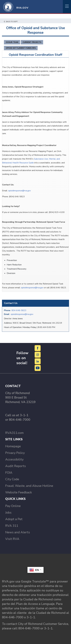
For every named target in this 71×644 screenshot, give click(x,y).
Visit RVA (12, 539)
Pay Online (13, 506)
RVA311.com (14, 433)
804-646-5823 (19, 310)
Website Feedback (19, 492)
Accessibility (14, 459)
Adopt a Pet (14, 519)
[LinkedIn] (38, 361)
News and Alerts (18, 532)
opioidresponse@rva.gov (22, 314)
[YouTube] (38, 368)
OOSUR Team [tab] (12, 42)
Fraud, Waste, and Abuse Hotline (29, 486)
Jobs (8, 513)
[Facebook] (38, 348)
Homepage (13, 446)
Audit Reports (16, 466)
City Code (12, 479)
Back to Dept (11, 22)
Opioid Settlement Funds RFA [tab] (21, 48)
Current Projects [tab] (32, 42)
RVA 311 (12, 526)
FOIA (9, 473)
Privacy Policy (15, 453)
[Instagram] (38, 355)
